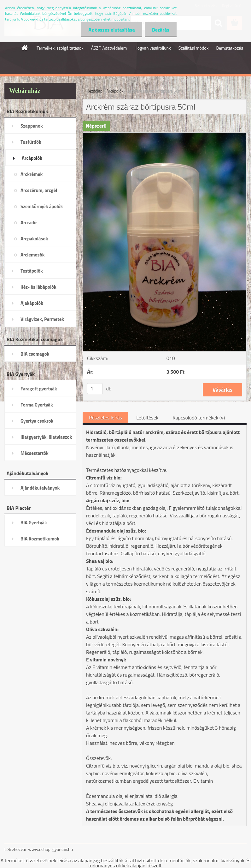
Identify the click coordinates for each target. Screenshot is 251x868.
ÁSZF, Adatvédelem (109, 48)
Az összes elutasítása (110, 30)
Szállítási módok (194, 48)
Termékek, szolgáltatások (60, 48)
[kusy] (95, 389)
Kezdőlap (95, 91)
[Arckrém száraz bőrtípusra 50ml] (165, 135)
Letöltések (147, 418)
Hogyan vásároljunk (152, 48)
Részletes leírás (105, 418)
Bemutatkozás (229, 48)
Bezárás (160, 30)
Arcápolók (115, 91)
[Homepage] (25, 48)
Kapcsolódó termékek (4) (199, 418)
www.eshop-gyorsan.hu (50, 849)
